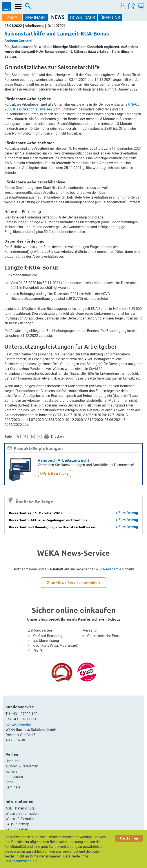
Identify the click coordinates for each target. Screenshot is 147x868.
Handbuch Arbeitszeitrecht (64, 460)
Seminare (13, 787)
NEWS (58, 17)
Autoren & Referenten (22, 766)
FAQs (10, 824)
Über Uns (12, 761)
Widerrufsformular (20, 819)
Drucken (57, 436)
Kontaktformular (18, 724)
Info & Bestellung (54, 473)
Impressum (14, 777)
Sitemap (23, 824)
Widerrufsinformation (22, 814)
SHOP (12, 18)
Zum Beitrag (126, 513)
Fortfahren (129, 838)
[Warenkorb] (140, 6)
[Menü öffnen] (18, 6)
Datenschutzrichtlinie (21, 861)
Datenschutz (25, 808)
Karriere (11, 771)
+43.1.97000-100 (24, 714)
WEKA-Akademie (108, 569)
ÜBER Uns (110, 18)
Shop (10, 782)
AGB (9, 808)
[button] (123, 6)
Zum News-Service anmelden (73, 582)
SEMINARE (35, 18)
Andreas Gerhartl (18, 41)
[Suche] (28, 7)
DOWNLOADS (83, 18)
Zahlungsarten (40, 630)
